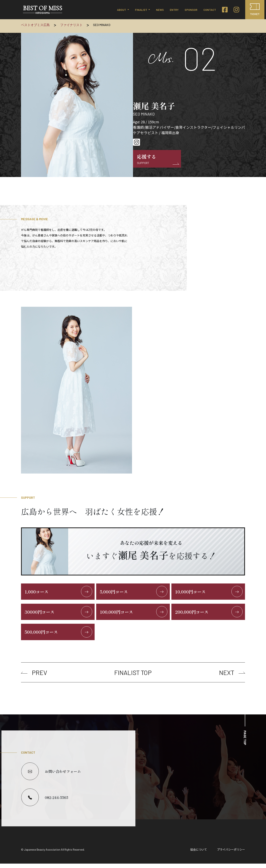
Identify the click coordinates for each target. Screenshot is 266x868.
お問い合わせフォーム (51, 776)
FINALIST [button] (141, 10)
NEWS (160, 10)
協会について (199, 854)
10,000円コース (209, 592)
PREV (34, 677)
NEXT (232, 677)
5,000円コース (134, 592)
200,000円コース (209, 614)
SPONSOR (191, 10)
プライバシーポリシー (231, 854)
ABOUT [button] (122, 10)
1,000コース (59, 592)
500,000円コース (59, 636)
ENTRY (174, 10)
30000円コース (59, 614)
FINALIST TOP (133, 677)
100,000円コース (134, 614)
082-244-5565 (45, 802)
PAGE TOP (245, 742)
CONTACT (210, 10)
